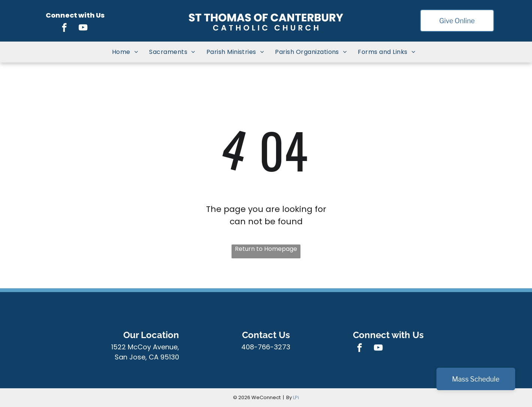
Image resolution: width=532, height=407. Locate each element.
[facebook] (64, 28)
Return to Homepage (266, 249)
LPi (296, 397)
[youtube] (83, 28)
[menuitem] (125, 52)
